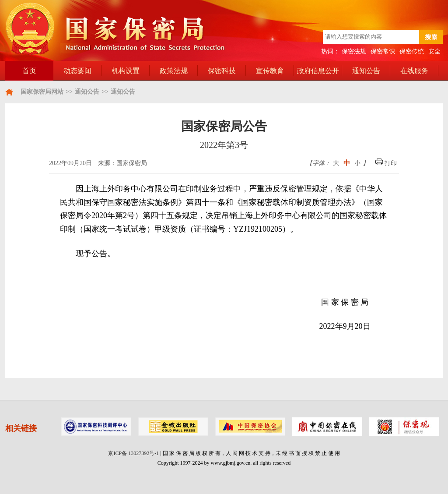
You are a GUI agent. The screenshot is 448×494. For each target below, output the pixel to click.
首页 (29, 71)
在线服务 (414, 71)
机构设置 (126, 71)
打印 (386, 163)
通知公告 (366, 71)
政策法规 (174, 71)
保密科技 (222, 71)
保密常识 (383, 51)
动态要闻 (77, 71)
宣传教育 (270, 71)
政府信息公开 (318, 71)
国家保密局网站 (42, 92)
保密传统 (412, 51)
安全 (434, 51)
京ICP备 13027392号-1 (133, 453)
